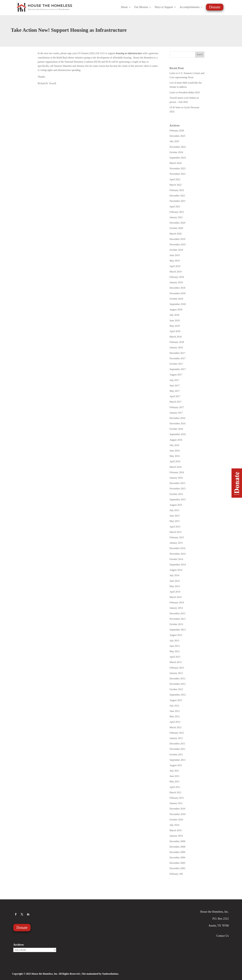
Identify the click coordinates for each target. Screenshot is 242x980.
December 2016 (177, 418)
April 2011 (175, 787)
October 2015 (176, 494)
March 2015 (176, 532)
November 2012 (178, 684)
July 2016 (174, 445)
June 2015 (175, 516)
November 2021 (178, 201)
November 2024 (178, 147)
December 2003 (177, 863)
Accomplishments (190, 7)
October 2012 (176, 689)
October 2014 (176, 559)
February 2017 (177, 407)
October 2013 (176, 624)
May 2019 (175, 261)
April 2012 (175, 722)
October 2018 (176, 299)
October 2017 (176, 364)
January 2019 (176, 282)
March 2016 (176, 467)
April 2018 (175, 331)
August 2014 (176, 570)
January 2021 (176, 217)
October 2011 (176, 755)
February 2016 (177, 472)
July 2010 (174, 825)
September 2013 (178, 630)
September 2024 (178, 158)
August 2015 (176, 505)
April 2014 (175, 592)
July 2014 (174, 575)
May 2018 (175, 326)
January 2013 (176, 673)
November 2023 (178, 168)
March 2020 (176, 234)
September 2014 (178, 565)
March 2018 (176, 337)
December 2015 (177, 483)
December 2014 (177, 548)
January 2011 (176, 803)
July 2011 (174, 771)
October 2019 (176, 250)
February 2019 (177, 277)
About (124, 7)
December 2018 (177, 288)
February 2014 (177, 602)
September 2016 (178, 434)
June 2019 (175, 255)
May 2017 (175, 391)
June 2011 (175, 776)
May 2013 (175, 651)
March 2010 (176, 830)
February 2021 (177, 212)
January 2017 (176, 413)
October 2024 (176, 152)
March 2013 (176, 662)
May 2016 (175, 456)
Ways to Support (164, 7)
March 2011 (176, 792)
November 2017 (178, 358)
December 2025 (177, 136)
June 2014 (175, 581)
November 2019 (178, 244)
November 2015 (178, 489)
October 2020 (176, 228)
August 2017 (176, 375)
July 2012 (174, 706)
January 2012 (176, 738)
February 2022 (177, 190)
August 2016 (176, 440)
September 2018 (178, 304)
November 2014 (178, 554)
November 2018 (178, 293)
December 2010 (177, 809)
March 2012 (176, 727)
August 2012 (176, 700)
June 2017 (175, 386)
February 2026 (177, 131)
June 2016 (175, 451)
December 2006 (177, 852)
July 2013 (174, 641)
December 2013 (177, 613)
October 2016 (176, 429)
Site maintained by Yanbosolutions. (100, 974)
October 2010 (176, 820)
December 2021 (177, 196)
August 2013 (176, 635)
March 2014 (176, 597)
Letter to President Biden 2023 (185, 92)
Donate (215, 7)
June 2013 (175, 646)
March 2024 (176, 163)
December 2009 (177, 841)
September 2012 (178, 695)
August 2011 (176, 765)
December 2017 (177, 353)
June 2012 (175, 711)
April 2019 (175, 266)
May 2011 (175, 781)
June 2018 (175, 320)
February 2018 (177, 342)
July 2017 (174, 380)
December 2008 (177, 847)
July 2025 (174, 141)
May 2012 (175, 716)
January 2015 (176, 543)
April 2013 (175, 657)
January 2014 (176, 608)
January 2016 (176, 478)
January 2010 (176, 836)
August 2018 (176, 310)
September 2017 (178, 369)
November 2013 (178, 619)
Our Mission (141, 7)
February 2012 (177, 733)
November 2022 (178, 174)
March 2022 (176, 185)
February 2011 (177, 798)
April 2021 (175, 207)
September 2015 (178, 499)
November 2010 (178, 814)
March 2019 (176, 272)
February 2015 (177, 537)
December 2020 (177, 223)
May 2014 (175, 586)
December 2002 (177, 868)
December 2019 (177, 239)
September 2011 (178, 760)
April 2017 (175, 396)
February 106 (176, 874)
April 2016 (175, 461)
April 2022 (175, 179)
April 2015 (175, 527)
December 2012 (177, 678)
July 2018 (174, 315)
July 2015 (174, 510)
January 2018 (176, 347)
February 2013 (177, 668)
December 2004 (177, 857)
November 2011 (178, 749)
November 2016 (178, 423)
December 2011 (177, 744)
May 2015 (175, 521)
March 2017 (176, 402)
